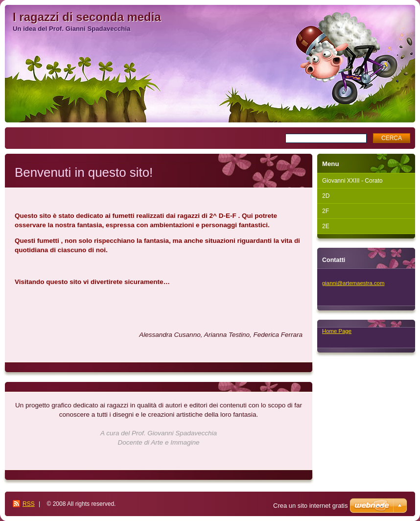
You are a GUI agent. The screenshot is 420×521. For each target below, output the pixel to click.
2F (326, 211)
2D (326, 196)
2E (326, 226)
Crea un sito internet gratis (310, 506)
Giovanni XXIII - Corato (352, 181)
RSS (29, 504)
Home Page (337, 331)
